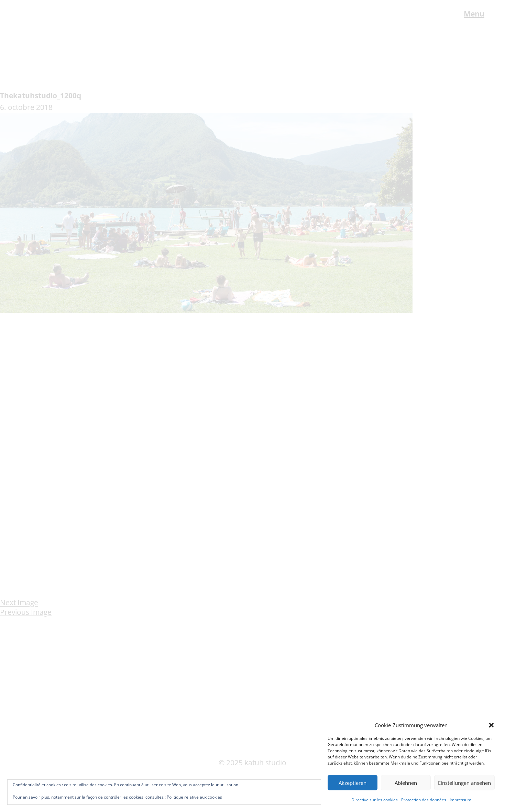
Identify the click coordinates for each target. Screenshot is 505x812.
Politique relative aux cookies (194, 797)
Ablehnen (406, 783)
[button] (491, 725)
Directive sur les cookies (375, 800)
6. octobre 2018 (26, 107)
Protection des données (424, 800)
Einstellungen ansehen (464, 783)
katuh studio (43, 15)
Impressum (460, 800)
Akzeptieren (353, 783)
